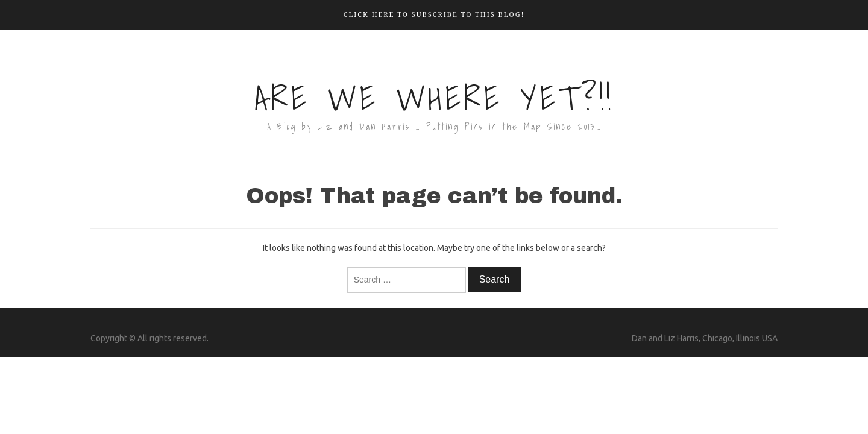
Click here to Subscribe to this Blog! (434, 14)
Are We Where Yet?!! (434, 98)
